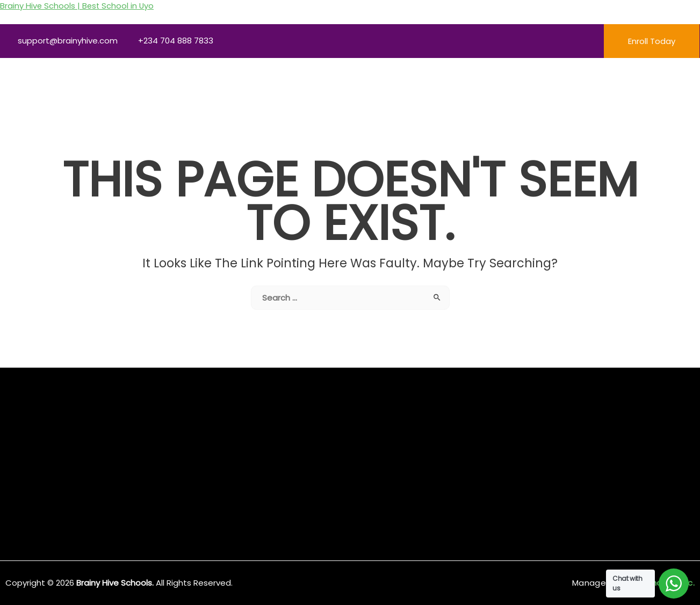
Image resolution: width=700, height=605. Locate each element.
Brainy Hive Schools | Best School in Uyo (78, 6)
